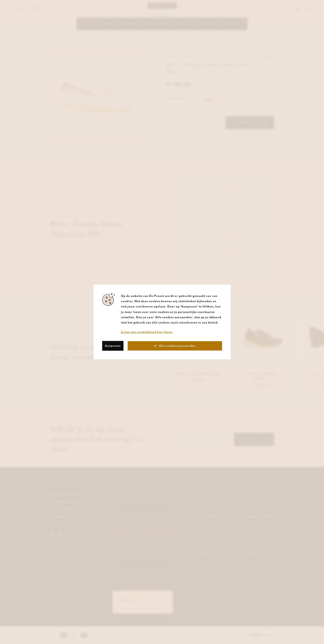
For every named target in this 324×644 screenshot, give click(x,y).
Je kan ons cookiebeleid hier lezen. (147, 332)
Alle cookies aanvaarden (175, 346)
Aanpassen (113, 346)
